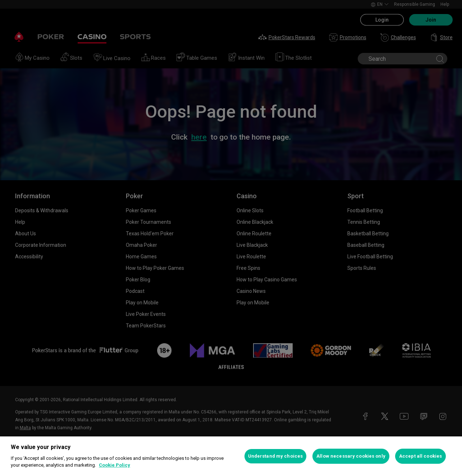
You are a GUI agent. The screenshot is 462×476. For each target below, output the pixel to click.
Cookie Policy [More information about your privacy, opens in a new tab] (115, 465)
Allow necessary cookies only (351, 456)
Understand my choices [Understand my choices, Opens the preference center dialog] (276, 456)
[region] (231, 456)
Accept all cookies (420, 456)
